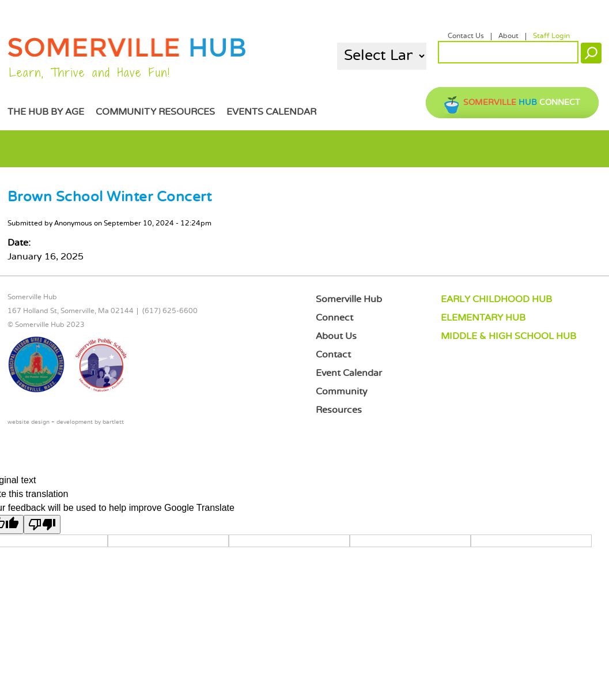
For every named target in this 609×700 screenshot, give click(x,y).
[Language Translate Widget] (382, 56)
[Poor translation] (42, 524)
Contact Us (466, 36)
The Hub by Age (46, 112)
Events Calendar (271, 112)
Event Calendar (349, 373)
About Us (336, 336)
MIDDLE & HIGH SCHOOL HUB (508, 336)
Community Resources (155, 112)
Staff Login (551, 36)
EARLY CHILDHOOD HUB (496, 300)
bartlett (113, 422)
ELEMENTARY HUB (483, 318)
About (508, 36)
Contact (333, 355)
